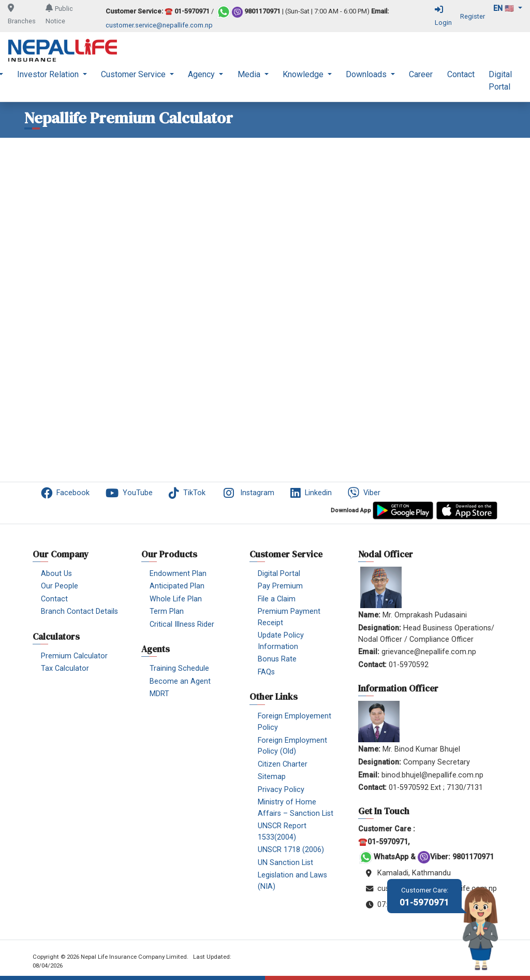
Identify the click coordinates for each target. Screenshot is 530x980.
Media (250, 74)
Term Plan (167, 611)
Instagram (248, 493)
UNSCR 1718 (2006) (291, 850)
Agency (202, 74)
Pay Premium (280, 586)
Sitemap (272, 777)
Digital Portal (500, 81)
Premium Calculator (74, 656)
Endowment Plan (178, 574)
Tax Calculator (65, 668)
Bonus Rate (277, 659)
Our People (60, 586)
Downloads (367, 74)
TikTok (187, 493)
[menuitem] (52, 81)
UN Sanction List (285, 863)
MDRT (159, 694)
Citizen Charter (283, 764)
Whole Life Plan (176, 599)
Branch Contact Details (79, 611)
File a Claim (277, 599)
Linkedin (311, 493)
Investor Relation (49, 74)
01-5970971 (424, 897)
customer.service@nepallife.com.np (159, 25)
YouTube (129, 493)
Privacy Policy (281, 790)
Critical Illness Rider (182, 624)
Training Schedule (179, 668)
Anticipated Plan (177, 586)
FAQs (266, 672)
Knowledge (304, 74)
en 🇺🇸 (505, 9)
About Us (56, 574)
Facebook (65, 493)
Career (421, 74)
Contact (461, 74)
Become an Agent (180, 681)
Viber (364, 493)
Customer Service (134, 74)
